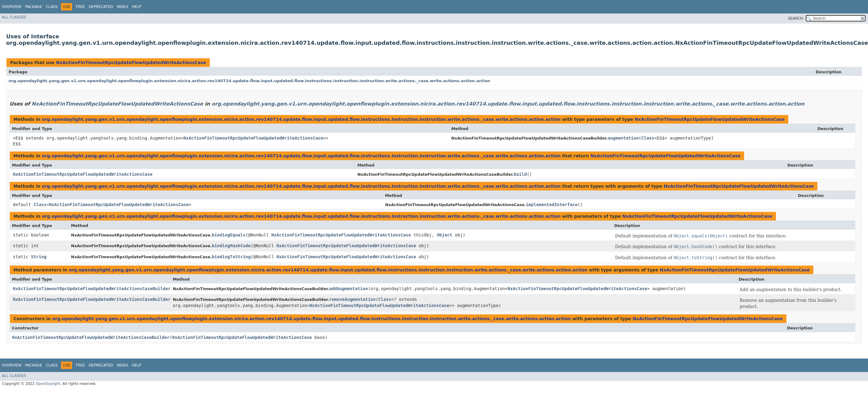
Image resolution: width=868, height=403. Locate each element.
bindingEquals (229, 235)
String (39, 257)
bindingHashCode (231, 246)
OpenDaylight (48, 384)
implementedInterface (552, 205)
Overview (12, 7)
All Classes (14, 17)
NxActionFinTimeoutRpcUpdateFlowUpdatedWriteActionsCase (131, 63)
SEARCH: (796, 18)
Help (137, 7)
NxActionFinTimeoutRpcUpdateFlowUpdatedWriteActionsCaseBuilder (92, 289)
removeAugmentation (352, 299)
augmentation (623, 138)
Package (34, 7)
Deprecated (101, 7)
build (520, 174)
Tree (80, 7)
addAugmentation (348, 289)
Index (123, 7)
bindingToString (231, 257)
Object (445, 235)
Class (52, 7)
